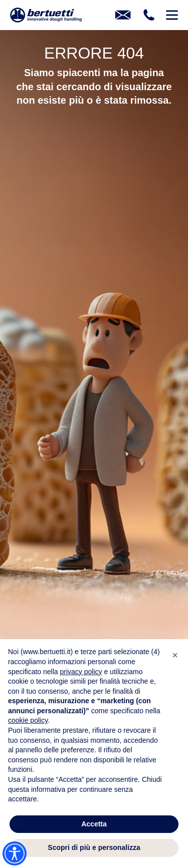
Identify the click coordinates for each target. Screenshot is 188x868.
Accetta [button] (94, 824)
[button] (175, 655)
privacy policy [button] (81, 672)
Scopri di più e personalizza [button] (94, 847)
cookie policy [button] (28, 720)
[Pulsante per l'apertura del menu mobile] (172, 15)
